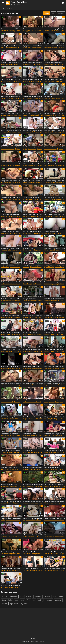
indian (5, 604)
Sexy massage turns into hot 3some (33, 366)
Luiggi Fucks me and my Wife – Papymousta (33, 198)
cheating (38, 596)
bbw (46, 48)
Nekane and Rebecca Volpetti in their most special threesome (33, 535)
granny (16, 115)
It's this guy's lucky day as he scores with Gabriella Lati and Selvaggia (55, 383)
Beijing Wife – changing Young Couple (11, 248)
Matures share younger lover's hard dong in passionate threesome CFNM (55, 434)
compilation (55, 486)
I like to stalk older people (31, 569)
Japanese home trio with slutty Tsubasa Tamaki (11, 383)
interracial (21, 98)
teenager (13, 596)
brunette (41, 31)
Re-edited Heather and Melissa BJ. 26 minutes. (11, 29)
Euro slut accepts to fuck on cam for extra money (55, 164)
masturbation (27, 452)
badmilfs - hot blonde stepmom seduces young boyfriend (55, 299)
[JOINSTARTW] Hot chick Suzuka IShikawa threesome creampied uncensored (11, 231)
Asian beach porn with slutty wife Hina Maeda (33, 400)
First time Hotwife (28, 451)
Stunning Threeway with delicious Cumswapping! (11, 417)
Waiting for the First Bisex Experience (11, 518)
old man (14, 570)
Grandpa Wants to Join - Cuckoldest (11, 147)
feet (28, 600)
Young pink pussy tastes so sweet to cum (33, 518)
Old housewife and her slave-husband (11, 282)
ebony (55, 48)
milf (33, 64)
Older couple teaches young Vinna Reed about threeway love (33, 79)
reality (52, 166)
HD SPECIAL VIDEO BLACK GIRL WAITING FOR (11, 265)
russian (29, 596)
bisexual (19, 149)
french (19, 166)
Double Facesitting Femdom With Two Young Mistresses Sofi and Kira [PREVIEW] (55, 181)
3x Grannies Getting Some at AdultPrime (55, 63)
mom (20, 115)
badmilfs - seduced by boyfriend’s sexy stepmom (11, 332)
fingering (62, 31)
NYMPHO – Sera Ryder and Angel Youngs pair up (11, 63)
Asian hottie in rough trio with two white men (11, 96)
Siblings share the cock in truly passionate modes (33, 113)
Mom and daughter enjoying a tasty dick (11, 434)
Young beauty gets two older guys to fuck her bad (11, 569)
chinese (20, 250)
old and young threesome (9, 484)
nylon (37, 469)
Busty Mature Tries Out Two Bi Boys (11, 299)
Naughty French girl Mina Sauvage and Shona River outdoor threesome (33, 265)
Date (54, 13)
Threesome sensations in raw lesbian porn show (33, 29)
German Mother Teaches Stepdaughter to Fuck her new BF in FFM (55, 332)
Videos (10, 8)
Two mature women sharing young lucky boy (55, 501)
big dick (9, 31)
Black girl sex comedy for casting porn (55, 535)
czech (34, 284)
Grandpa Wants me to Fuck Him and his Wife (33, 214)
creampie (56, 31)
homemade (48, 600)
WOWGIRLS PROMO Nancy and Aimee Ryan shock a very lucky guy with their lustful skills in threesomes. (11, 349)
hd (27, 81)
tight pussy (14, 604)
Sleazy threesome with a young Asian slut (11, 198)
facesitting (37, 132)
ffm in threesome (54, 183)
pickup (57, 166)
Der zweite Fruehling (7, 552)
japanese (51, 402)
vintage (37, 301)
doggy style (41, 48)
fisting (34, 520)
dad (39, 600)
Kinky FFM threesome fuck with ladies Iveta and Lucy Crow (11, 130)
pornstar (35, 233)
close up (17, 48)
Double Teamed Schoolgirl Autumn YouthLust (55, 265)
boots (55, 132)
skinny (61, 596)
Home (3, 8)
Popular (47, 13)
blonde (36, 31)
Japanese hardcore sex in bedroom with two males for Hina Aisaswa (55, 130)
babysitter (48, 284)
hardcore (14, 64)
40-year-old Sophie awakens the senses (33, 181)
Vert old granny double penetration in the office (55, 349)
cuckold (43, 199)
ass (24, 115)
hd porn (63, 267)
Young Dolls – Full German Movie (33, 484)
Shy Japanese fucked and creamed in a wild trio (33, 46)
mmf (2, 98)
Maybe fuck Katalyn (29, 248)
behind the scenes (56, 537)
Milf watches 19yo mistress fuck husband (55, 248)
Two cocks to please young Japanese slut (55, 400)
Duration (61, 13)
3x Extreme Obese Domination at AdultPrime (55, 484)
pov (35, 419)
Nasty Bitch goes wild (7, 535)
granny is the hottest (29, 299)
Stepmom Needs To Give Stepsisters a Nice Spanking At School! (33, 316)
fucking (47, 596)
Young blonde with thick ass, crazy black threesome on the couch (55, 451)
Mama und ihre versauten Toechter (11, 400)
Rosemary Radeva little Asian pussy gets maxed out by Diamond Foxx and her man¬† (55, 366)
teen (19, 81)
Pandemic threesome (29, 434)
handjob (14, 149)
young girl (30, 31)
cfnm (56, 436)
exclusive (61, 48)
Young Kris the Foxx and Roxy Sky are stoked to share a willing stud (33, 130)
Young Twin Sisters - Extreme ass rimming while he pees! (55, 518)
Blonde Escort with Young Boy (32, 417)
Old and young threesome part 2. (33, 63)
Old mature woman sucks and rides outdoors (11, 214)
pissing (25, 31)
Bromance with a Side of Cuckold (55, 569)
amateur (4, 31)
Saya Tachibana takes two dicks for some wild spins (33, 96)
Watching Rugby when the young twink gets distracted (55, 79)
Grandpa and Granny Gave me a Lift (11, 501)
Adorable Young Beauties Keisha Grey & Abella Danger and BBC (55, 198)
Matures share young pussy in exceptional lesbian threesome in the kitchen (11, 113)
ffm (42, 81)
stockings (57, 503)
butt (17, 600)
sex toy (52, 64)
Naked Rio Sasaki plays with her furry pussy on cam (11, 467)
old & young (38, 64)
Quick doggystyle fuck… (52, 231)
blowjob (14, 31)
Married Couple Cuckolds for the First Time (33, 332)
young (5, 596)
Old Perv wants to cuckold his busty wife (33, 164)
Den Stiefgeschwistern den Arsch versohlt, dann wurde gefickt (55, 214)
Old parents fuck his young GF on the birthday (33, 282)
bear (52, 81)
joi (43, 452)
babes (7, 48)
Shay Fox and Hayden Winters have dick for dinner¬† (33, 552)
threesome (38, 81)
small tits (19, 570)
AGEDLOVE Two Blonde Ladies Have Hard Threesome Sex (33, 231)
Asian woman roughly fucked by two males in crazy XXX (55, 29)
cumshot (19, 31)
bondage (50, 48)
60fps (46, 183)
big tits (58, 284)
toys (23, 600)
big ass (57, 368)
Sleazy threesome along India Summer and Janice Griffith (33, 501)
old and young (20, 132)
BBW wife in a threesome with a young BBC (11, 366)
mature (15, 81)
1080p (24, 81)
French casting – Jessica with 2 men (55, 316)
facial (55, 317)
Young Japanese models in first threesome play (11, 181)
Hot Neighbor (49, 96)
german (61, 149)
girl (34, 600)
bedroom (35, 115)
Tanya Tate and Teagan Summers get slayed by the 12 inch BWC (55, 282)
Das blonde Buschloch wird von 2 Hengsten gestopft (55, 113)
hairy (30, 64)
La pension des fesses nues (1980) (11, 164)
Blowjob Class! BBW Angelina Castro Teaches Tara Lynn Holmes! (55, 417)
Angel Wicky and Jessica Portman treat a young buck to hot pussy (11, 585)
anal (52, 149)
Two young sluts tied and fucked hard (55, 147)
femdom (55, 216)
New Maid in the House (52, 467)
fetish (61, 183)
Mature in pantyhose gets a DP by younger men (33, 349)
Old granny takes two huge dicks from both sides (11, 316)
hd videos (59, 233)
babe (24, 267)
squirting (13, 368)
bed (31, 115)
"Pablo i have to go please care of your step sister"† (55, 46)
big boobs (58, 64)
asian (46, 31)
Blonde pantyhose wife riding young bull (33, 467)
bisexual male (32, 149)
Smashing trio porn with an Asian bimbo (11, 46)
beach (34, 402)
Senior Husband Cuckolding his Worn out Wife (55, 552)
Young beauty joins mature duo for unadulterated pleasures (11, 451)
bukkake (7, 267)
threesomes (42, 436)
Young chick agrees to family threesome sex (11, 79)
